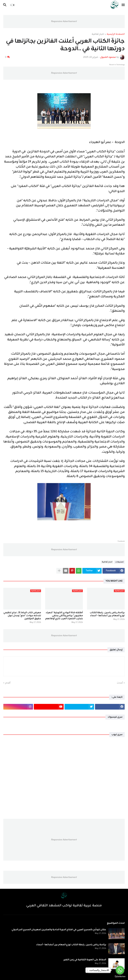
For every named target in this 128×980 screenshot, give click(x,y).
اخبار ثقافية (98, 34)
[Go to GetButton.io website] (120, 977)
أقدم (8, 683)
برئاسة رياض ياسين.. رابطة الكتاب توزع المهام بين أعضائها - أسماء (107, 614)
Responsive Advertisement (64, 21)
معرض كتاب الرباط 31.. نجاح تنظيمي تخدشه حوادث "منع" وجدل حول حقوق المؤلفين (22, 616)
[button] (123, 5)
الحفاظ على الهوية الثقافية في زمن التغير (85, 960)
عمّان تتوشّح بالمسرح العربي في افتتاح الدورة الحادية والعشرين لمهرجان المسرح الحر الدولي (59, 930)
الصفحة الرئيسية (116, 34)
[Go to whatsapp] (120, 970)
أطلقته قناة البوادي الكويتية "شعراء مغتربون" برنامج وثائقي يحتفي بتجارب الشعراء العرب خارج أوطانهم (64, 616)
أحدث (120, 683)
